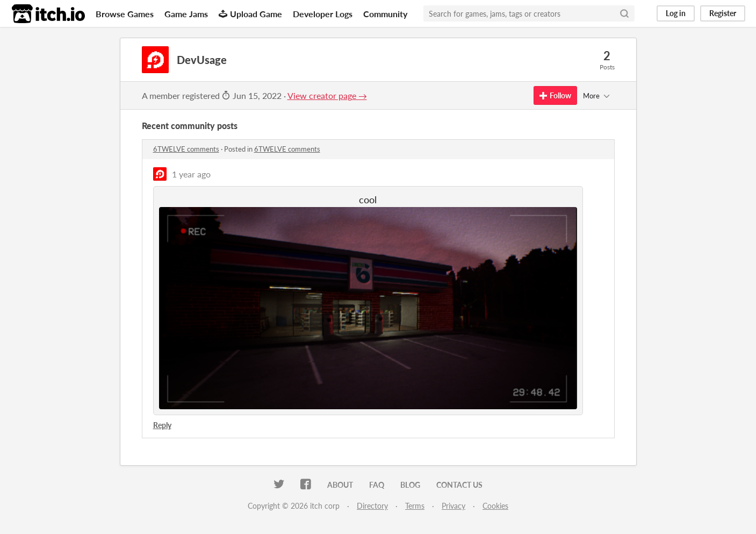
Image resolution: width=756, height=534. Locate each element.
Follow (555, 95)
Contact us (459, 485)
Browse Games (125, 14)
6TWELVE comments (186, 149)
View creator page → (327, 95)
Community (385, 14)
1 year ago (191, 174)
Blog (410, 485)
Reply (162, 425)
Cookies (495, 506)
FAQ (377, 485)
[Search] (624, 13)
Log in (676, 13)
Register (723, 13)
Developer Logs (323, 14)
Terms (415, 506)
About (340, 485)
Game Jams (186, 14)
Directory (372, 506)
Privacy (453, 506)
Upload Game (250, 14)
